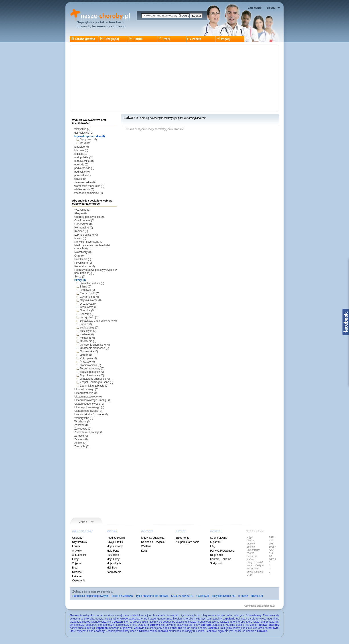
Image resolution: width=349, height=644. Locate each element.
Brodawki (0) (87, 290)
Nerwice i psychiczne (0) (89, 242)
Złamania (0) (82, 446)
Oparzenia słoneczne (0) (94, 348)
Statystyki (216, 563)
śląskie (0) (80, 179)
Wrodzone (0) (82, 422)
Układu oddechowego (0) (89, 404)
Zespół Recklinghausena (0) (96, 382)
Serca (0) (80, 277)
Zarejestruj (255, 8)
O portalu (216, 542)
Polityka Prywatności (222, 551)
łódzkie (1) (80, 154)
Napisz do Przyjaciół (153, 542)
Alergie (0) (80, 213)
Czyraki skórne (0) (91, 300)
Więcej (223, 39)
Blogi (75, 568)
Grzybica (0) (87, 310)
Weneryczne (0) (84, 418)
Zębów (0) (80, 443)
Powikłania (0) (83, 259)
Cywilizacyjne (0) (84, 220)
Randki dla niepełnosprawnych (90, 596)
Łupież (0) (86, 324)
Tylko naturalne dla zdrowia (152, 596)
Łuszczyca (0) (88, 331)
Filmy (75, 559)
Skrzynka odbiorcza (153, 538)
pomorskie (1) (82, 175)
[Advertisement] (174, 78)
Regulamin (216, 555)
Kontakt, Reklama (221, 559)
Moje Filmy (113, 559)
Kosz (144, 551)
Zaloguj (271, 8)
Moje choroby (115, 546)
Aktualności (79, 555)
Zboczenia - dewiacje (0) (89, 432)
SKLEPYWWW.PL (182, 596)
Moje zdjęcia (114, 563)
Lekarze (77, 576)
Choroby (77, 538)
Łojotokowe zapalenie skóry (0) (98, 321)
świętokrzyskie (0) (85, 182)
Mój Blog (112, 568)
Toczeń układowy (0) (92, 369)
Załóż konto (183, 538)
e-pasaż (243, 596)
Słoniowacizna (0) (90, 365)
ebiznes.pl (257, 596)
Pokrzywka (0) (88, 358)
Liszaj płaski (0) (89, 317)
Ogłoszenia (79, 581)
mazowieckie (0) (84, 161)
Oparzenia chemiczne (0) (95, 345)
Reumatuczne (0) (85, 266)
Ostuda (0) (86, 355)
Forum (136, 39)
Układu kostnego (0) (86, 389)
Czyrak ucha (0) (89, 297)
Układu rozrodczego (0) (88, 411)
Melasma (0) (87, 338)
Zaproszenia (114, 572)
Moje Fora (113, 551)
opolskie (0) (81, 165)
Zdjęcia (76, 563)
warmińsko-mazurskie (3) (89, 186)
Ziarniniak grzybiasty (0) (94, 386)
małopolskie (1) (83, 157)
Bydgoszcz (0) (88, 139)
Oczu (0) (79, 256)
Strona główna (83, 39)
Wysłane (146, 546)
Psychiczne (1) (83, 263)
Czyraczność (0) (90, 293)
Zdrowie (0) (81, 436)
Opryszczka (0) (89, 351)
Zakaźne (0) (81, 425)
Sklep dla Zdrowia (122, 596)
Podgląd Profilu (116, 538)
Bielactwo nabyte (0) (92, 283)
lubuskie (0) (81, 150)
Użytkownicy (80, 542)
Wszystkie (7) (82, 129)
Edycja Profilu (115, 542)
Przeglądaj (109, 39)
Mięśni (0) (80, 238)
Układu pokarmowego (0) (89, 407)
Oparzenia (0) (88, 341)
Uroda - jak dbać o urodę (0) (91, 414)
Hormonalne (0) (84, 228)
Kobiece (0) (81, 231)
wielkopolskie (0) (84, 190)
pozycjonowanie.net (224, 596)
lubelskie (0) (82, 147)
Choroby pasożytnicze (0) (89, 217)
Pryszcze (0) (87, 362)
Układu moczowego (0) (88, 397)
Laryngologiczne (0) (86, 235)
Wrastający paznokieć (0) (95, 379)
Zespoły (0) (81, 439)
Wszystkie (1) (82, 210)
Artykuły (77, 551)
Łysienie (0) (87, 334)
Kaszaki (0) (87, 314)
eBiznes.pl (269, 606)
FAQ (213, 546)
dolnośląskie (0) (84, 133)
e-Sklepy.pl (202, 596)
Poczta (194, 39)
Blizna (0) (86, 287)
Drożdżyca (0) (88, 304)
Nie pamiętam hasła (187, 542)
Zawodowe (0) (83, 429)
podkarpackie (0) (84, 168)
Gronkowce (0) (89, 307)
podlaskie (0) (82, 172)
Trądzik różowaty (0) (92, 375)
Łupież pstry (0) (89, 328)
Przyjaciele (113, 555)
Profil (164, 39)
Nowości (77, 572)
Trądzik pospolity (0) (92, 372)
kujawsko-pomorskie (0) (90, 136)
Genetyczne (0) (83, 224)
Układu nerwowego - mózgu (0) (93, 400)
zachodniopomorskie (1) (89, 193)
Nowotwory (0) (83, 252)
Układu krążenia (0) (86, 393)
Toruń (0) (85, 143)
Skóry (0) (80, 280)
